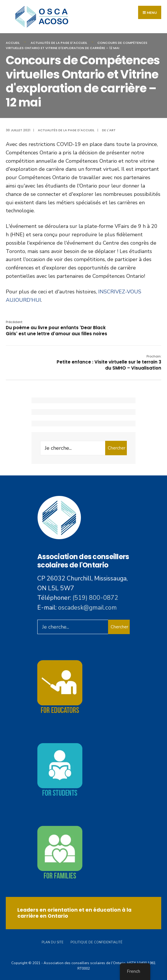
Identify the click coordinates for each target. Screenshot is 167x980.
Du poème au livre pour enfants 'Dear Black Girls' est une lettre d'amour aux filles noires (56, 328)
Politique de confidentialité (97, 942)
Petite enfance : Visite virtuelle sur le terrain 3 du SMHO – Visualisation (109, 362)
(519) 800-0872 (95, 598)
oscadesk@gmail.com (87, 608)
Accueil (13, 43)
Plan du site (53, 942)
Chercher (117, 448)
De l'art (109, 130)
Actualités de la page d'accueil (59, 43)
